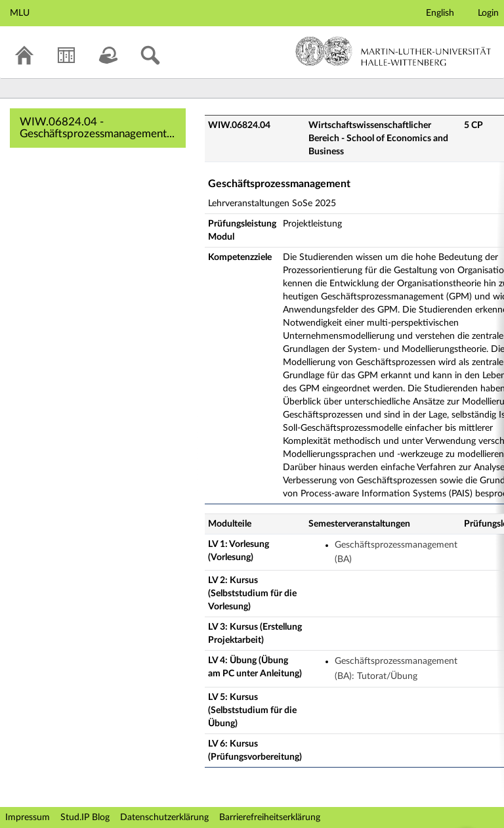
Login (488, 13)
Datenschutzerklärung (164, 817)
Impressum (28, 817)
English (440, 13)
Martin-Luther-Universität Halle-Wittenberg (393, 51)
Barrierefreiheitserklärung (270, 817)
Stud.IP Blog (85, 817)
